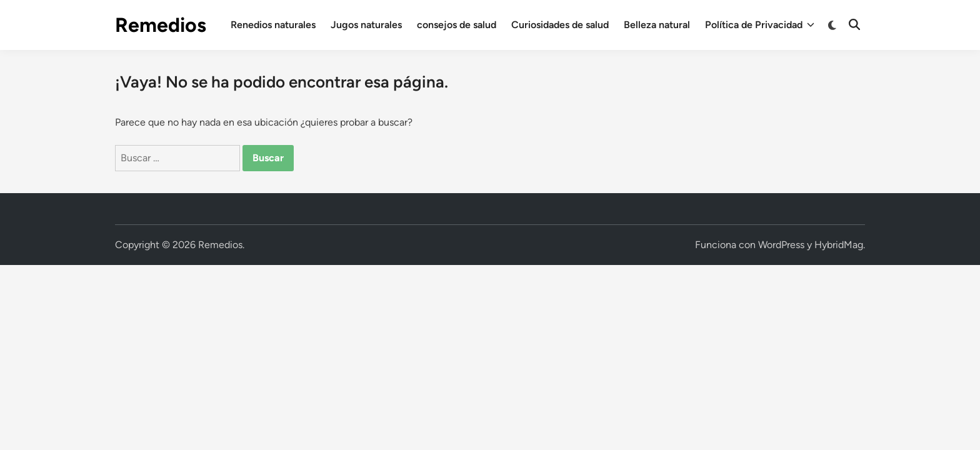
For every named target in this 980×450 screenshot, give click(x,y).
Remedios (161, 25)
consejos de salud (457, 25)
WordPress (781, 245)
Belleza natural (657, 25)
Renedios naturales (273, 25)
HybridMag (839, 245)
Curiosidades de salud (560, 25)
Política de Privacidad (760, 25)
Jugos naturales (366, 25)
